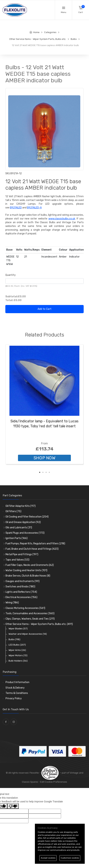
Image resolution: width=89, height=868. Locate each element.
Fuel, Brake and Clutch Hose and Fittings (32, 549)
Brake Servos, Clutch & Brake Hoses (28, 576)
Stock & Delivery (15, 688)
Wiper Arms (17, 650)
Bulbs (14, 639)
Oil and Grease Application (23, 522)
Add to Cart (45, 309)
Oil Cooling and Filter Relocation (27, 517)
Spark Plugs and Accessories (25, 533)
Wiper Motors (18, 655)
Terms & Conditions (17, 693)
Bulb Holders (18, 661)
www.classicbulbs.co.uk (62, 219)
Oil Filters (13, 511)
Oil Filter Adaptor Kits (21, 506)
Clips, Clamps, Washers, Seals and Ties (30, 619)
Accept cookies (48, 858)
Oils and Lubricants (19, 528)
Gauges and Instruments (23, 581)
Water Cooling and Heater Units (26, 570)
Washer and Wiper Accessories (28, 634)
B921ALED (16, 208)
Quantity (11, 275)
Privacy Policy (14, 698)
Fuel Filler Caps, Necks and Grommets (30, 565)
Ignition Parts (17, 538)
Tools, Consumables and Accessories (30, 613)
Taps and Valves (17, 560)
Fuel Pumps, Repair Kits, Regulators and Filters (35, 544)
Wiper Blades (18, 629)
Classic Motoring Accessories (25, 608)
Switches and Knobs (20, 587)
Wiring (12, 603)
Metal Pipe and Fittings (22, 554)
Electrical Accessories (21, 597)
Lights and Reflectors (21, 592)
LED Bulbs (17, 645)
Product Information (17, 682)
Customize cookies (70, 858)
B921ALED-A (34, 208)
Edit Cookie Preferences (54, 782)
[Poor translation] (13, 806)
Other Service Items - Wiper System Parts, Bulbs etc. (39, 624)
